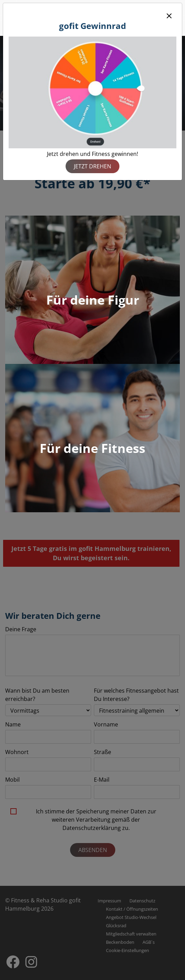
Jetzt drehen (92, 166)
